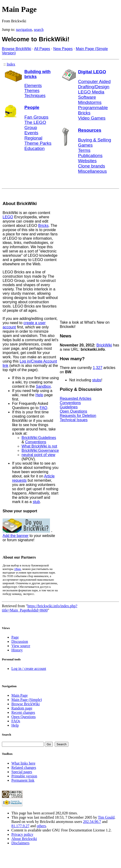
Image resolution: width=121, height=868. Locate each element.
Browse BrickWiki (17, 49)
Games (85, 145)
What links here (23, 763)
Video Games (92, 118)
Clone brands (92, 166)
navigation (24, 30)
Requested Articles (75, 399)
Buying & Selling (95, 140)
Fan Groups (36, 117)
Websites (87, 161)
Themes (32, 91)
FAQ (44, 408)
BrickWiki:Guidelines (39, 438)
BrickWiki (104, 345)
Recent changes (23, 712)
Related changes (24, 768)
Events (31, 133)
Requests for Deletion (78, 416)
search (39, 30)
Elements (33, 86)
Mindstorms (90, 102)
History (17, 650)
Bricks (43, 226)
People (32, 107)
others (41, 826)
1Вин (17, 569)
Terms (84, 150)
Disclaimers (20, 843)
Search (7, 735)
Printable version (24, 776)
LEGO (8, 217)
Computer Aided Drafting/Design (94, 84)
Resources (90, 130)
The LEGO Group (35, 125)
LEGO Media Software (91, 95)
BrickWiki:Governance (40, 450)
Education (34, 148)
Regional (33, 138)
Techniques (35, 96)
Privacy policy (22, 834)
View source (21, 646)
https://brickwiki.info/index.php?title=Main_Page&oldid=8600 (40, 608)
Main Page (20, 695)
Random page (22, 708)
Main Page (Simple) (27, 700)
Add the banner (16, 536)
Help (39, 395)
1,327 (98, 368)
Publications (90, 156)
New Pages (63, 49)
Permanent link (23, 780)
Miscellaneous (93, 171)
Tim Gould (106, 817)
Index (11, 64)
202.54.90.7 (92, 822)
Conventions (36, 442)
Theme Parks (38, 143)
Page (15, 637)
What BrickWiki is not (39, 446)
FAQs (16, 721)
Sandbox (43, 386)
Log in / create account (29, 669)
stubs (97, 380)
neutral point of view (38, 455)
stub (36, 502)
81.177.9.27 (20, 826)
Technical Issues (74, 420)
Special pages (22, 772)
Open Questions (73, 411)
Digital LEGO (92, 72)
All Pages (42, 49)
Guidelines (69, 407)
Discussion (20, 642)
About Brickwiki (24, 839)
